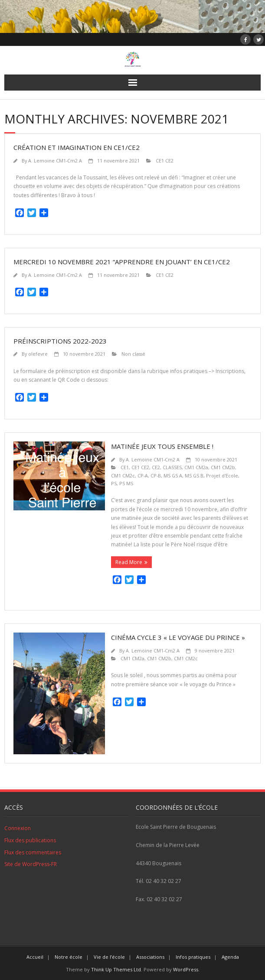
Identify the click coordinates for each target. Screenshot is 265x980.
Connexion (18, 828)
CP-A (143, 475)
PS (114, 483)
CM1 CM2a (196, 467)
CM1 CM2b (223, 467)
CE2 (156, 467)
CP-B (156, 475)
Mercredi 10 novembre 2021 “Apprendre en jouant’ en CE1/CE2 (122, 262)
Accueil (35, 957)
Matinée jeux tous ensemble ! (162, 446)
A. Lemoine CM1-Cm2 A (55, 161)
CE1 (125, 467)
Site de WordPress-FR (31, 864)
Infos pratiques (193, 957)
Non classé (133, 354)
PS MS (126, 483)
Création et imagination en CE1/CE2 (77, 147)
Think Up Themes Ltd (116, 969)
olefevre (38, 354)
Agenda (230, 957)
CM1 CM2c (123, 475)
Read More (129, 562)
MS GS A (173, 475)
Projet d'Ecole (222, 475)
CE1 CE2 (165, 161)
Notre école (69, 957)
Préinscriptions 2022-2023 (60, 341)
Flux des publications (30, 840)
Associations (150, 957)
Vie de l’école (109, 957)
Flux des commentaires (33, 852)
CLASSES (172, 467)
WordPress (186, 969)
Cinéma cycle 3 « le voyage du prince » (178, 637)
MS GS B (194, 475)
